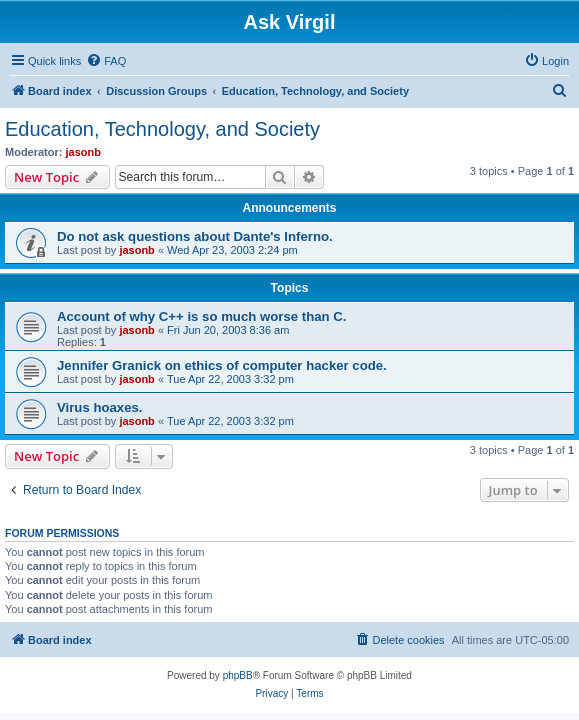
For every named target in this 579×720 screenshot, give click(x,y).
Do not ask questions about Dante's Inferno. (195, 236)
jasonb (83, 152)
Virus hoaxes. (100, 407)
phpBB (238, 675)
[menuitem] (106, 61)
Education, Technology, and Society (162, 129)
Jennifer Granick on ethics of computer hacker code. (222, 365)
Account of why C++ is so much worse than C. (201, 316)
